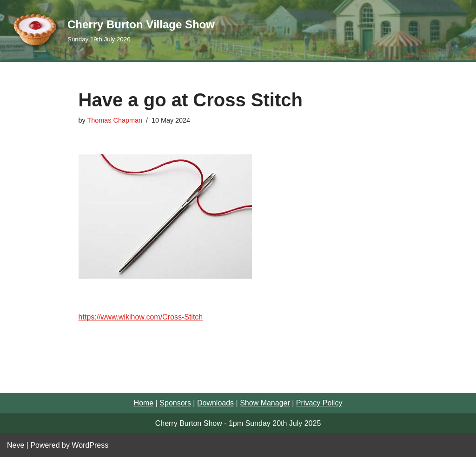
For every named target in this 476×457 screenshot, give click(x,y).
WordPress (90, 445)
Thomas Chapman (115, 120)
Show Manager (265, 403)
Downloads (215, 403)
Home (144, 403)
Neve (16, 445)
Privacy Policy (319, 403)
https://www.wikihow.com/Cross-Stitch (141, 317)
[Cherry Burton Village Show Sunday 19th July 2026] (111, 30)
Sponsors (175, 403)
